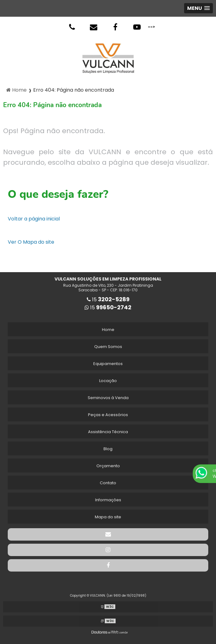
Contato (108, 483)
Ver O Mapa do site (31, 242)
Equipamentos (108, 364)
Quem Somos (108, 347)
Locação (108, 381)
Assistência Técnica (108, 432)
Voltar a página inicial (34, 219)
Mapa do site (108, 517)
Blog (108, 449)
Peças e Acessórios (108, 415)
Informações (108, 500)
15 (108, 300)
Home (108, 330)
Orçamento (108, 466)
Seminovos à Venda (108, 398)
